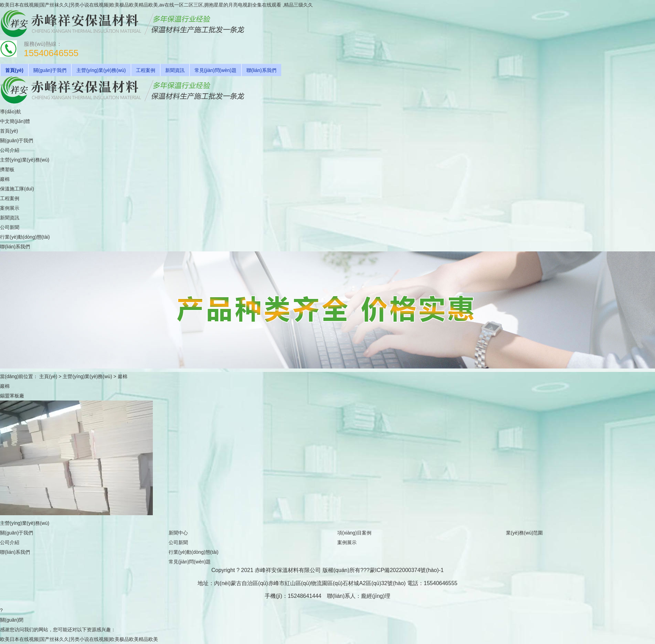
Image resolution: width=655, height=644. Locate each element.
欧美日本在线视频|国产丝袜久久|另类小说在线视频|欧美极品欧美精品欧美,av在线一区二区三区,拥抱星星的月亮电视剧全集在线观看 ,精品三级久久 (156, 5)
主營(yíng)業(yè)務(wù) (101, 70)
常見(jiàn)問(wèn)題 (215, 70)
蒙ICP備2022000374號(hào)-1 (407, 570)
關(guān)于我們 (50, 70)
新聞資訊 (175, 70)
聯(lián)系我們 (261, 70)
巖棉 (123, 376)
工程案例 (146, 70)
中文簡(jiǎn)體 (15, 121)
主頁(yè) (48, 376)
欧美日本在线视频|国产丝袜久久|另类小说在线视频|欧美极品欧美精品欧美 (79, 639)
